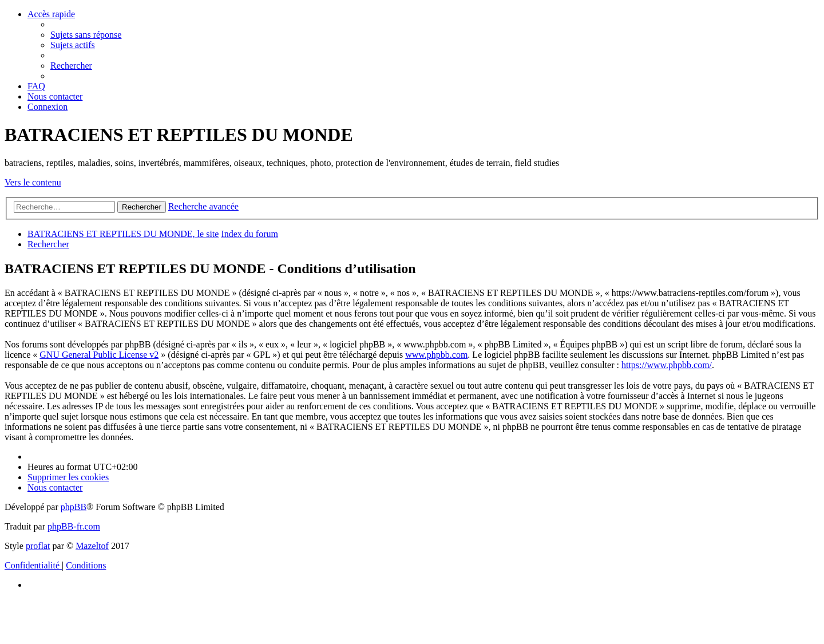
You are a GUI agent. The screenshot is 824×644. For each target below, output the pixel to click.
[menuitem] (86, 35)
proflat (38, 546)
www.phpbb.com (436, 355)
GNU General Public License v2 (99, 355)
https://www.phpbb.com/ (667, 365)
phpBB (74, 507)
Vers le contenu (33, 182)
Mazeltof (92, 546)
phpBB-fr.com (74, 526)
